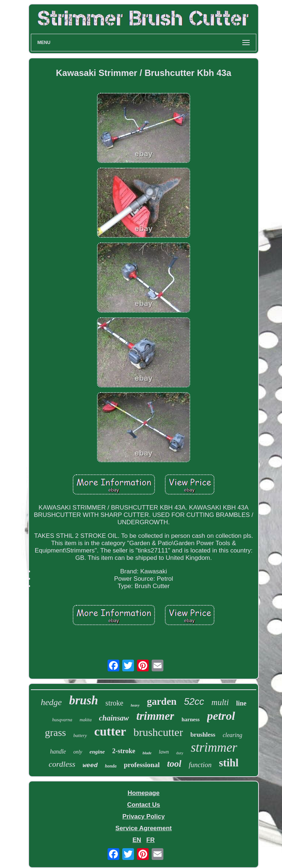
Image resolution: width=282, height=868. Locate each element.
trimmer (155, 716)
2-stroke (124, 751)
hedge (51, 702)
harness (190, 719)
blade (147, 753)
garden (162, 701)
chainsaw (114, 718)
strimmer (214, 747)
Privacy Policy (143, 816)
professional (142, 765)
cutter (110, 731)
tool (174, 764)
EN (137, 840)
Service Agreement (143, 828)
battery (80, 735)
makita (86, 720)
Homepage (144, 793)
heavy (135, 705)
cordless (62, 764)
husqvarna (62, 720)
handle (58, 752)
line (241, 703)
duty (180, 753)
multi (220, 702)
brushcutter (158, 732)
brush (84, 700)
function (200, 765)
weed (90, 765)
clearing (232, 735)
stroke (114, 703)
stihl (229, 763)
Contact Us (144, 805)
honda (111, 766)
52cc (194, 701)
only (78, 752)
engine (97, 752)
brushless (203, 735)
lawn (164, 752)
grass (55, 732)
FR (151, 840)
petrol (221, 716)
